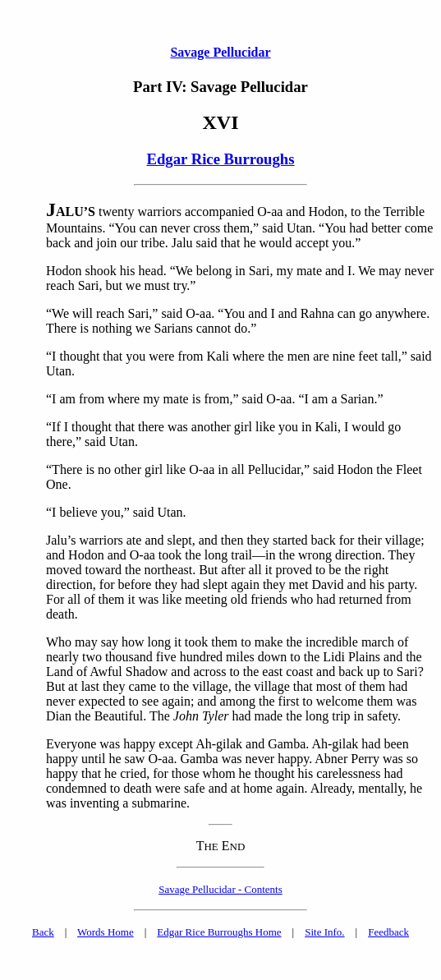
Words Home (106, 932)
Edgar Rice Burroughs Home (219, 932)
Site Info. (324, 932)
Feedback (388, 932)
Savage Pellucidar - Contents (220, 889)
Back (43, 932)
